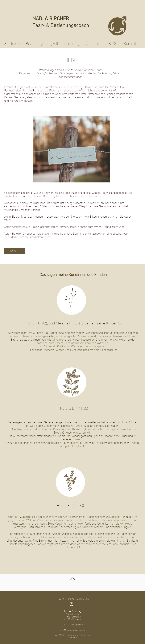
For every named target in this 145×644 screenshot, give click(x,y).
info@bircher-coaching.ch (73, 630)
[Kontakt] (14, 251)
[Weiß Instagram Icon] (71, 604)
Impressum (72, 637)
